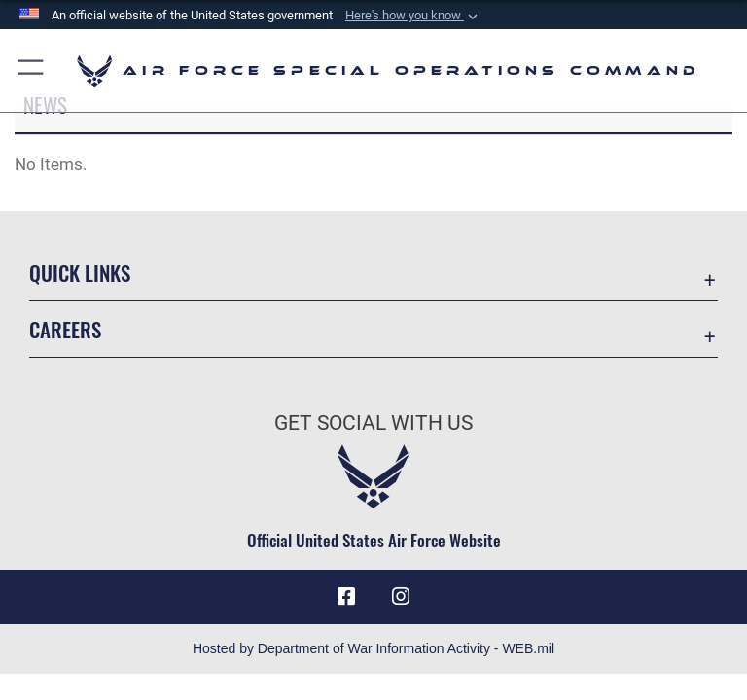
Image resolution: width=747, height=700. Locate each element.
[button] (413, 16)
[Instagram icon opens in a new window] (401, 597)
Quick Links (80, 273)
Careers (65, 329)
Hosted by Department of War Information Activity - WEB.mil (373, 649)
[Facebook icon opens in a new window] (346, 597)
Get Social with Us (373, 423)
